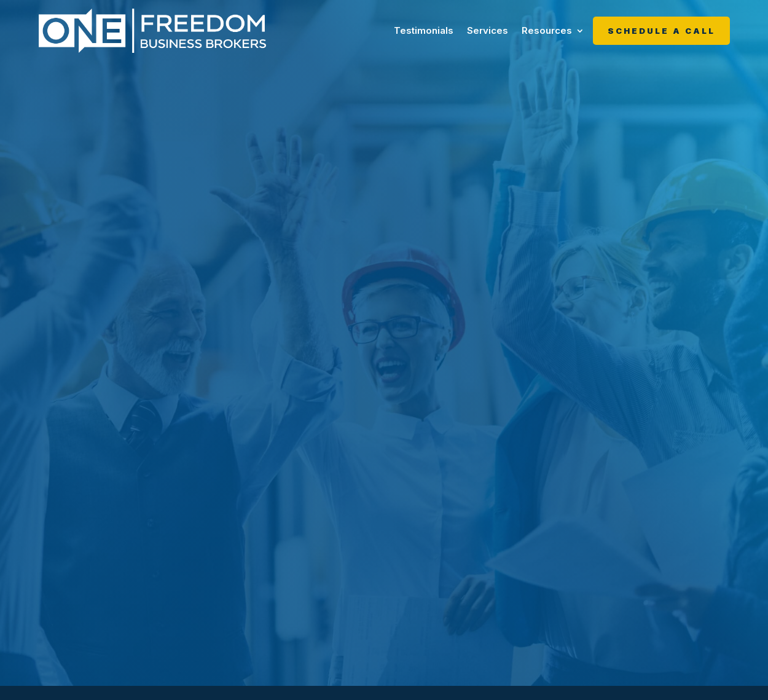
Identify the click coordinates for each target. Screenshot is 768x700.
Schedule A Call (661, 31)
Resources (547, 30)
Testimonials (424, 30)
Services (488, 30)
